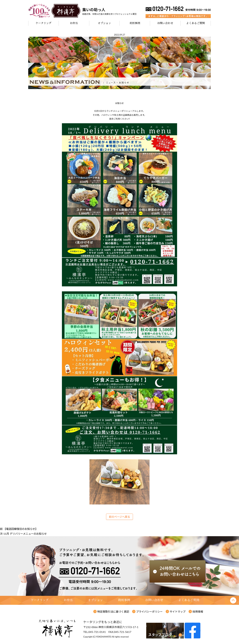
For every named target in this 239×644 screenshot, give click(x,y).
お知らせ (119, 103)
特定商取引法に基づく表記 (113, 612)
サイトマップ (178, 612)
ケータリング (43, 23)
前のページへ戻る (119, 517)
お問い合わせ (165, 23)
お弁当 (74, 23)
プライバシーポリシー (149, 612)
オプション (104, 23)
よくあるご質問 (196, 23)
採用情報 (198, 612)
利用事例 (135, 23)
